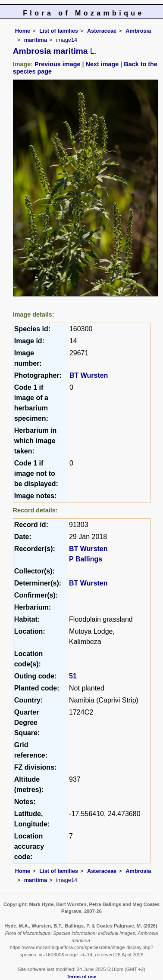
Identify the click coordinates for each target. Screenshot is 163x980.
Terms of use (82, 977)
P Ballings (86, 559)
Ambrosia (138, 31)
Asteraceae (102, 31)
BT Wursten (89, 375)
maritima (36, 40)
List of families (59, 31)
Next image (102, 64)
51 (73, 676)
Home (23, 31)
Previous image (57, 64)
